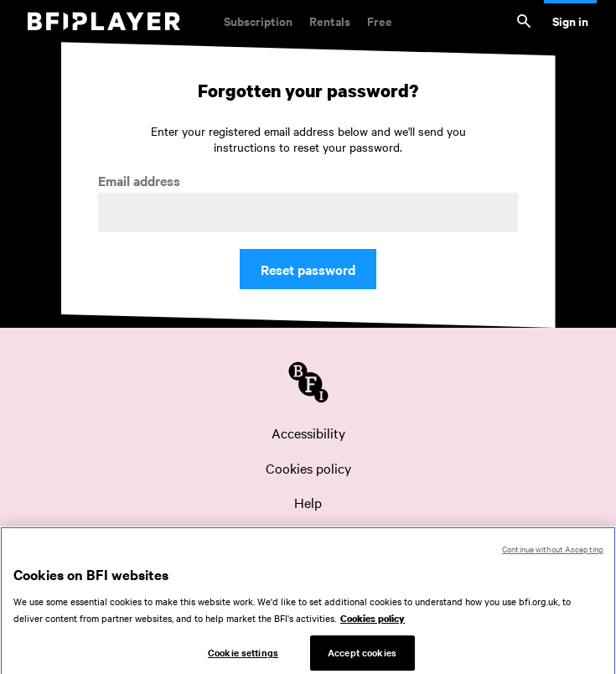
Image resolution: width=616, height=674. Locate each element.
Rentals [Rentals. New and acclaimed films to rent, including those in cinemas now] (330, 21)
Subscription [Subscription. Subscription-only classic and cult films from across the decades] (258, 21)
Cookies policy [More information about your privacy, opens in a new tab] (373, 626)
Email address (139, 181)
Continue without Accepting (553, 557)
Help (308, 502)
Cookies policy (308, 468)
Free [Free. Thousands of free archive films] (380, 21)
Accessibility (308, 433)
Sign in (570, 21)
